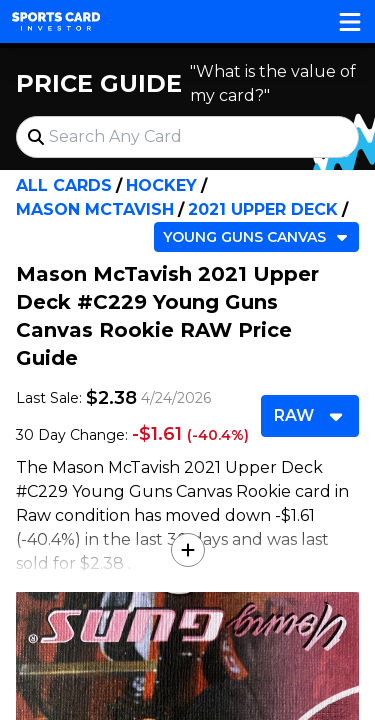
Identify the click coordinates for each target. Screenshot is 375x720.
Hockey (161, 185)
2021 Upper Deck (263, 209)
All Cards (64, 185)
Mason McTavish (95, 209)
